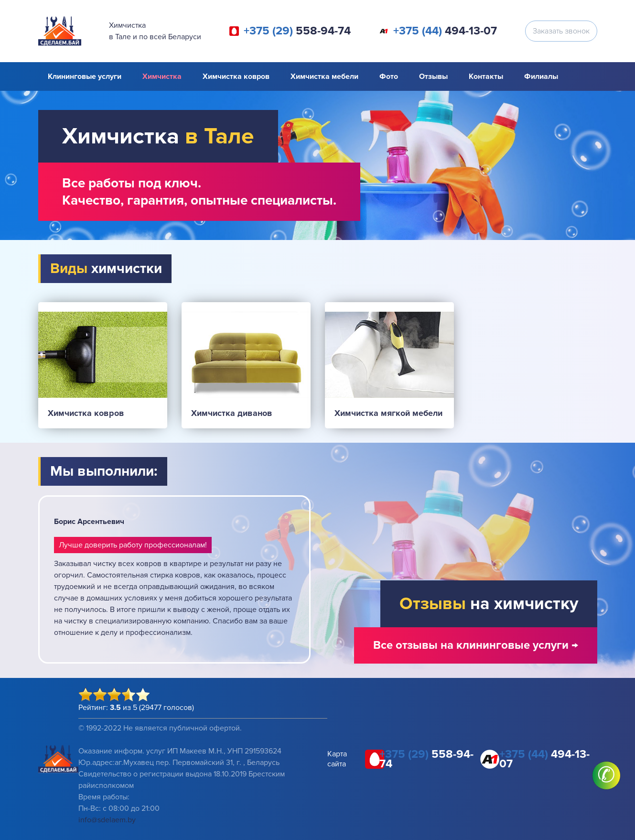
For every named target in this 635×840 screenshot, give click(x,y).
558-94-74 (297, 31)
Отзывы (433, 76)
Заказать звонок (561, 31)
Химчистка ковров (236, 76)
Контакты (486, 76)
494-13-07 (445, 31)
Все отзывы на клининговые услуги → (476, 645)
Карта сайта (337, 759)
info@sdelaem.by (107, 820)
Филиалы (541, 76)
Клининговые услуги (85, 76)
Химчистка (162, 76)
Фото (389, 76)
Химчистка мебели (324, 76)
